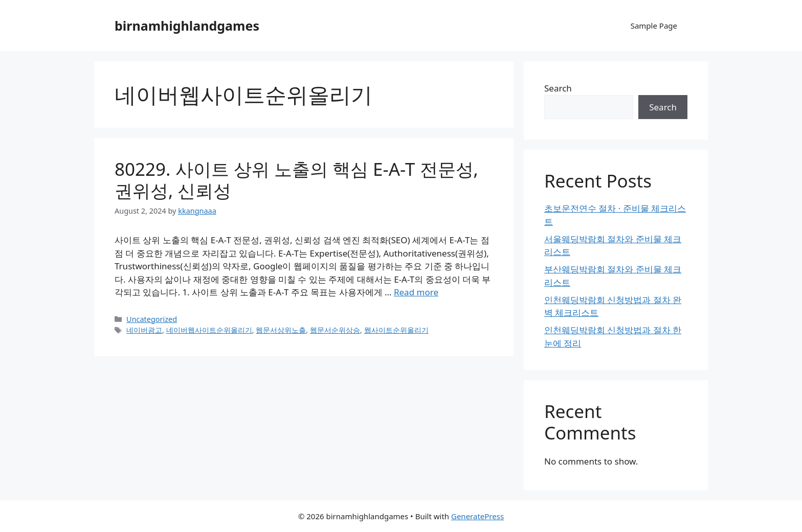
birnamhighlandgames (187, 26)
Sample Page (654, 26)
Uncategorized (152, 319)
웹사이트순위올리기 (396, 330)
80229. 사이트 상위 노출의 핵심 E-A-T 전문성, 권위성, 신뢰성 (296, 180)
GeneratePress (477, 516)
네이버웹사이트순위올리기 (209, 330)
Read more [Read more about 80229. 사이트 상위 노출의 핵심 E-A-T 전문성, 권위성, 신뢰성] (416, 292)
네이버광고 (144, 330)
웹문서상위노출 (281, 330)
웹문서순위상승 (335, 330)
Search (558, 88)
